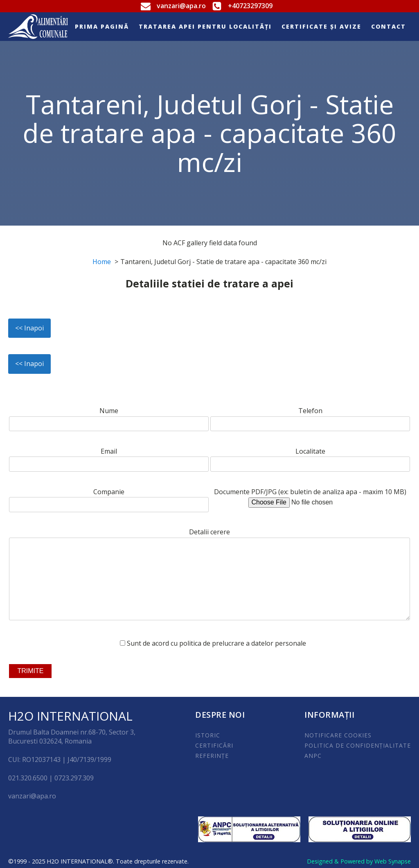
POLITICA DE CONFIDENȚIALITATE (358, 745)
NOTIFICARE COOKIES (338, 735)
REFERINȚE (212, 756)
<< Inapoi (29, 328)
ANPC (313, 756)
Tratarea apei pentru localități (205, 26)
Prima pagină (102, 26)
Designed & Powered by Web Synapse (359, 861)
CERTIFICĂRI (214, 745)
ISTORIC (208, 735)
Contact (389, 26)
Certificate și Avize (321, 26)
